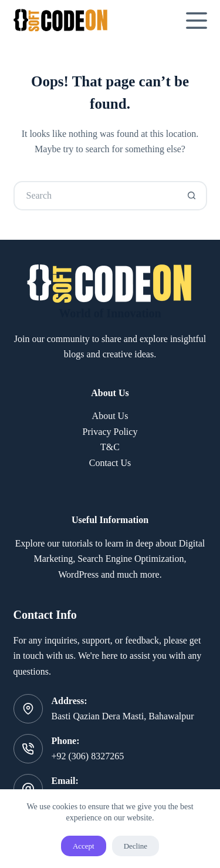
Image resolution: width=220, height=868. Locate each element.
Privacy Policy (110, 432)
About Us (110, 416)
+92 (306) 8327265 (88, 756)
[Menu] (197, 21)
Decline (136, 846)
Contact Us (110, 463)
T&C (110, 447)
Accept (84, 846)
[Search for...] (96, 196)
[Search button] (192, 196)
